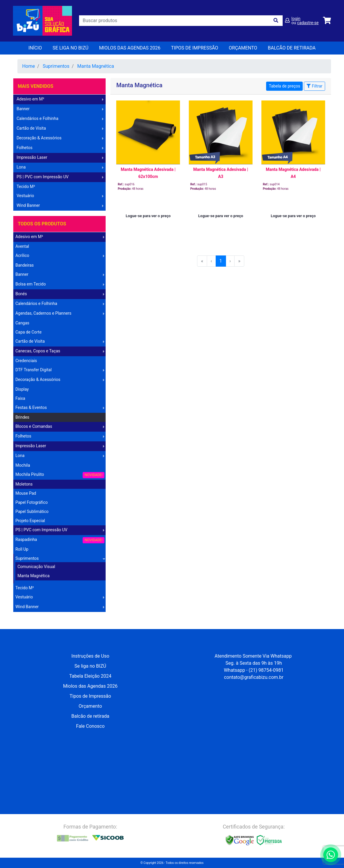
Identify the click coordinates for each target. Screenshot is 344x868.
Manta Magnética (96, 66)
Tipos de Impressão (195, 48)
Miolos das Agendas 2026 (130, 48)
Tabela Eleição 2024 (90, 676)
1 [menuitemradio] (221, 261)
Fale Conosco (90, 726)
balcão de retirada (292, 48)
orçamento (243, 48)
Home (28, 66)
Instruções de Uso (90, 656)
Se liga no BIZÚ (71, 48)
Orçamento (90, 706)
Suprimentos (56, 66)
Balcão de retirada (90, 716)
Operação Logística (32, 616)
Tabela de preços (284, 86)
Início (35, 48)
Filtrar (314, 86)
